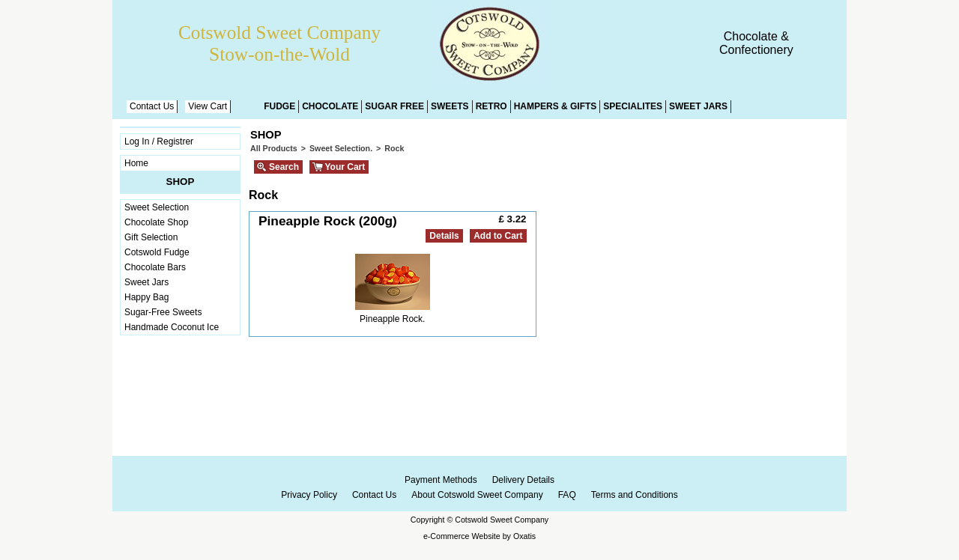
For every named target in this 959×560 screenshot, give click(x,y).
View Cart (208, 106)
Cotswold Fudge (157, 252)
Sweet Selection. (341, 148)
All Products (274, 148)
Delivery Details (523, 480)
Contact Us (152, 106)
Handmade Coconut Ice (172, 327)
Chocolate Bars (155, 267)
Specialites (633, 106)
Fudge (279, 106)
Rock (394, 148)
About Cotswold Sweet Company (477, 495)
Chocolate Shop (156, 222)
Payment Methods (441, 480)
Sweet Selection (157, 207)
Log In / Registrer (159, 141)
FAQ (567, 495)
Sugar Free (394, 106)
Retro (491, 106)
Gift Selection (151, 237)
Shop (181, 182)
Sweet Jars (698, 106)
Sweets (450, 106)
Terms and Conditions (635, 495)
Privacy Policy (309, 495)
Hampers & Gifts (556, 106)
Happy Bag (146, 297)
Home (136, 163)
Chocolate (330, 106)
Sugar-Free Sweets (163, 312)
